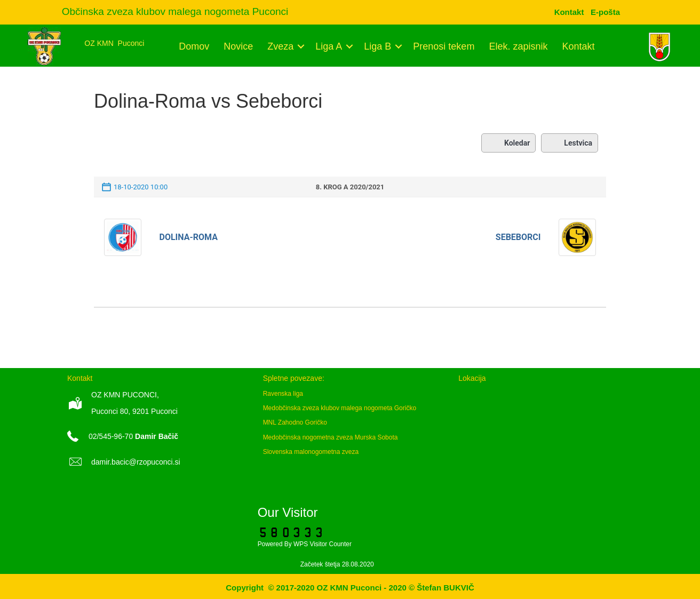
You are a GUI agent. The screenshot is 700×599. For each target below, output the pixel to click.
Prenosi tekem (444, 46)
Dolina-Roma (189, 237)
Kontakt (578, 46)
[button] (301, 46)
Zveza (280, 46)
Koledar (508, 143)
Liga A (329, 46)
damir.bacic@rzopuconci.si (136, 462)
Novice (238, 46)
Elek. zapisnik (518, 46)
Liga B (377, 46)
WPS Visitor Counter (323, 544)
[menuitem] (605, 12)
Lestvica (570, 143)
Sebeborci (518, 237)
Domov (194, 46)
